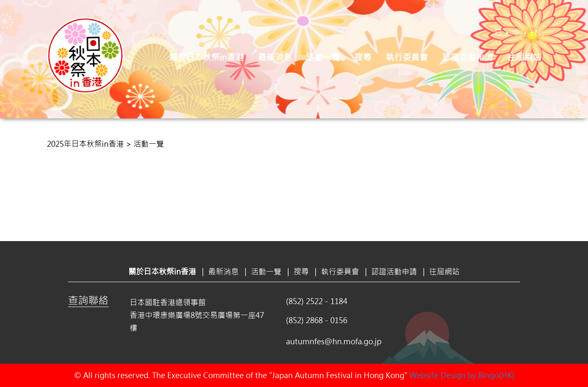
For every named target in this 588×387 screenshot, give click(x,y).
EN (536, 33)
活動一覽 (323, 57)
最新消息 (275, 57)
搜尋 (363, 57)
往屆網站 (524, 57)
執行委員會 (407, 57)
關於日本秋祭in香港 (206, 57)
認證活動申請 (468, 57)
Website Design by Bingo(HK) (462, 375)
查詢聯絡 (88, 300)
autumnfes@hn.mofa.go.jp (334, 341)
